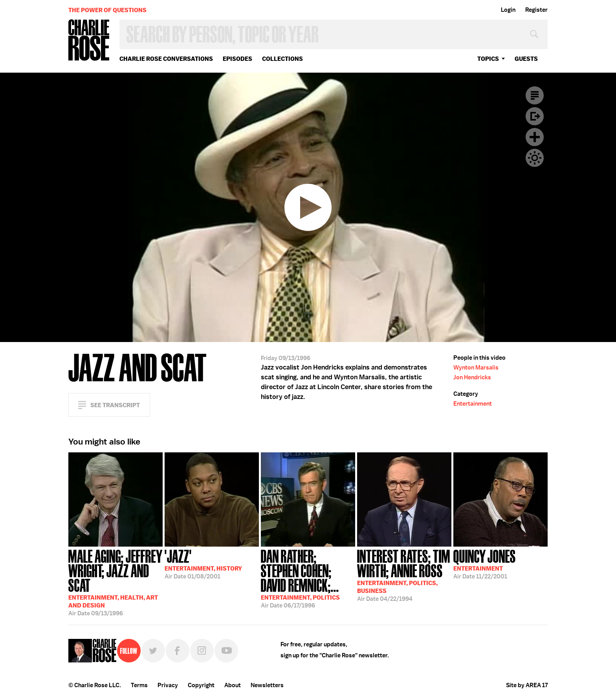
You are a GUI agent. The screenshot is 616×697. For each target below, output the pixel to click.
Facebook (178, 651)
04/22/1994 (404, 575)
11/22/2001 (485, 563)
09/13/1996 (115, 582)
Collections (282, 59)
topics (488, 59)
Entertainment (473, 404)
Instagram (202, 651)
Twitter (153, 651)
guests (526, 59)
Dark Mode (535, 158)
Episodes (237, 59)
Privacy (168, 685)
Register (536, 10)
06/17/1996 (308, 578)
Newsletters (267, 685)
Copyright (201, 685)
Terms (139, 685)
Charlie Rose (89, 41)
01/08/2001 (203, 563)
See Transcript (115, 405)
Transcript (535, 95)
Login (508, 10)
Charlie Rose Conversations (166, 59)
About (233, 685)
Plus (535, 137)
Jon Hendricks (472, 377)
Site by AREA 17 (527, 685)
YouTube (226, 651)
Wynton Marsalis (476, 368)
